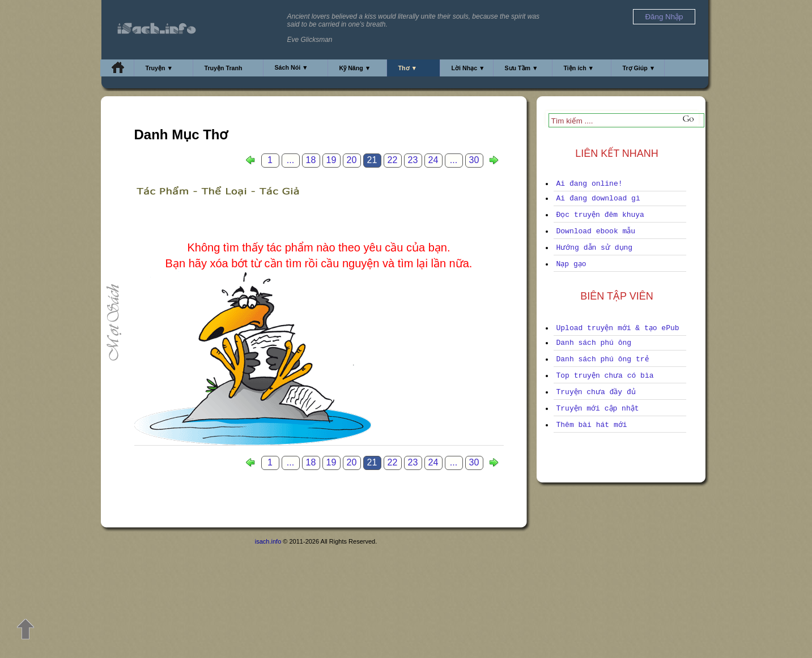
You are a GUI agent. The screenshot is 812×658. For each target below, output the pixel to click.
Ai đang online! (590, 184)
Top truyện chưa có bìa (605, 376)
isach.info (268, 541)
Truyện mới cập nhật (598, 409)
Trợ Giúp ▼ (639, 68)
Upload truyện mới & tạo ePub (618, 328)
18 (311, 160)
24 (433, 160)
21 (372, 160)
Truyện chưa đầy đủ (596, 392)
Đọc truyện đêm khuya (600, 215)
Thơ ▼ (408, 68)
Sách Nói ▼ (292, 67)
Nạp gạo (571, 264)
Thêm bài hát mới (592, 425)
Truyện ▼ (160, 68)
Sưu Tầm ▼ (522, 68)
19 (331, 160)
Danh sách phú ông (594, 343)
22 (393, 160)
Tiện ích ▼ (579, 68)
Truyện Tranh (224, 68)
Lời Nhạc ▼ (468, 68)
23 (413, 160)
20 (352, 160)
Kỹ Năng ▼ (355, 68)
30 (474, 160)
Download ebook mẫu (596, 231)
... (290, 160)
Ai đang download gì (598, 198)
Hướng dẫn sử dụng (595, 248)
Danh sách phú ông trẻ (603, 359)
